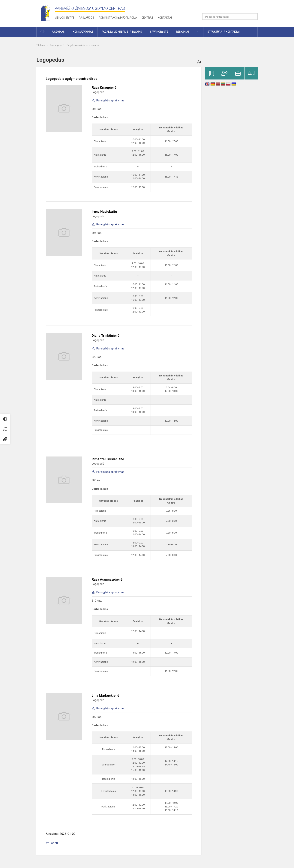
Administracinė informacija (118, 18)
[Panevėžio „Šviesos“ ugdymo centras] (46, 13)
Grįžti (54, 843)
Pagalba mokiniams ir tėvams (83, 45)
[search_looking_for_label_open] (253, 16)
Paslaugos (87, 18)
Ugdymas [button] (58, 32)
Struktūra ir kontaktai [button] (223, 32)
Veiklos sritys (65, 18)
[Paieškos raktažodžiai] (230, 16)
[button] (232, 8)
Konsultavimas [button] (83, 32)
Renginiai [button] (182, 32)
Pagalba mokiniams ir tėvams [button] (122, 32)
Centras (147, 18)
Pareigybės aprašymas (110, 100)
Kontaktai (165, 18)
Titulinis (41, 45)
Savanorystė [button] (159, 32)
